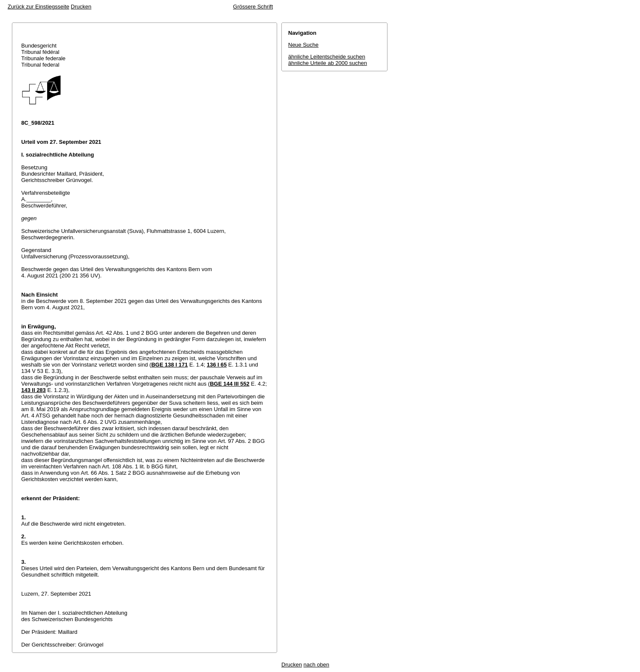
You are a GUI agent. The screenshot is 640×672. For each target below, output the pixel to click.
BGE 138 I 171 (169, 365)
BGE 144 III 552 (229, 384)
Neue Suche (303, 45)
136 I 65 (217, 365)
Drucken (81, 7)
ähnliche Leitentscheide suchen (327, 57)
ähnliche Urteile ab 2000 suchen (328, 63)
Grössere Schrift (253, 7)
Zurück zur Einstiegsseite (38, 7)
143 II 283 (34, 390)
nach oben (316, 665)
